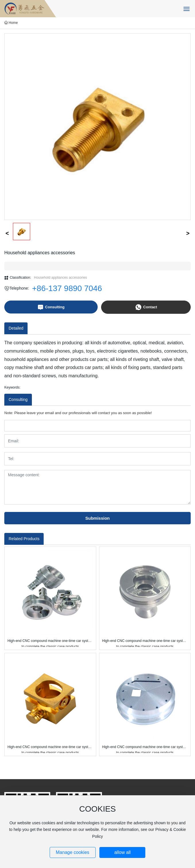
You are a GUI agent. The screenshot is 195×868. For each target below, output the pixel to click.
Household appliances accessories (60, 278)
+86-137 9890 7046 (67, 288)
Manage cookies (73, 852)
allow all (122, 852)
